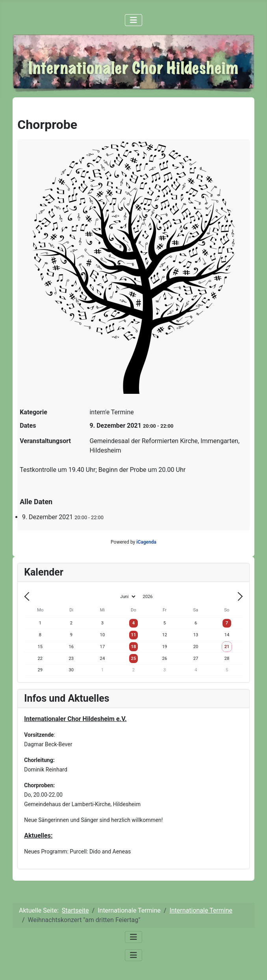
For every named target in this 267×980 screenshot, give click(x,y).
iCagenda (146, 542)
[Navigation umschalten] (133, 20)
